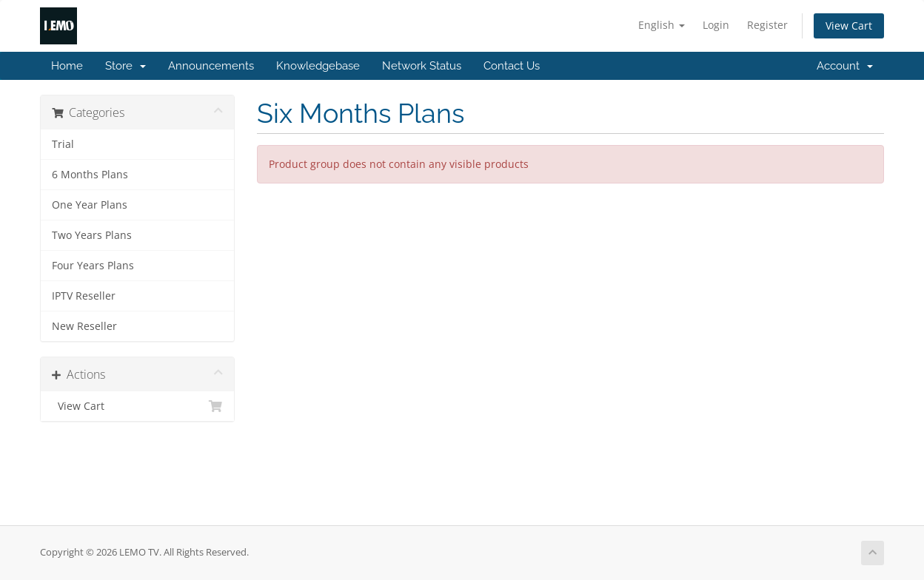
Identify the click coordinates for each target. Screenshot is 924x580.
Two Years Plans (92, 235)
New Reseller (84, 326)
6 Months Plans (90, 175)
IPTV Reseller (84, 296)
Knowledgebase (318, 66)
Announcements (211, 66)
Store (125, 66)
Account (845, 66)
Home (67, 66)
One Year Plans (90, 205)
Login (716, 25)
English (662, 25)
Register (767, 25)
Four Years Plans (93, 266)
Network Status (422, 66)
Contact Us (512, 66)
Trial (63, 144)
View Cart (849, 26)
